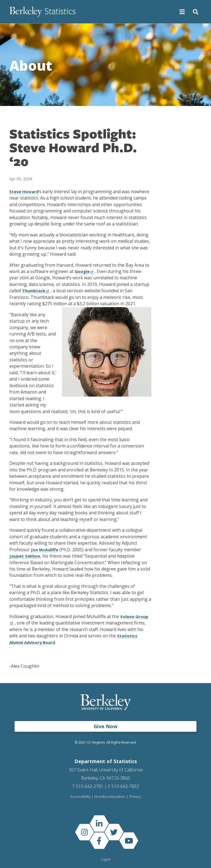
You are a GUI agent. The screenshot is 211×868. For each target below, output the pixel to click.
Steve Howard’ (25, 192)
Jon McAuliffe (45, 550)
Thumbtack (37, 291)
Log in (106, 859)
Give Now (105, 726)
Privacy (135, 797)
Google (85, 271)
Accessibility (80, 797)
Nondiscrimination (110, 797)
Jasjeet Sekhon (26, 556)
